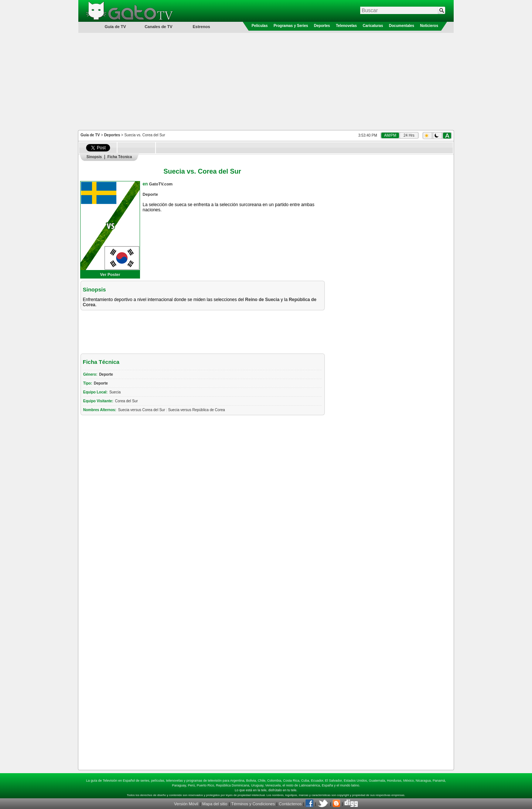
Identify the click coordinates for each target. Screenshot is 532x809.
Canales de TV (158, 27)
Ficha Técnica (120, 157)
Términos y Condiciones (253, 804)
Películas (260, 26)
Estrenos (201, 27)
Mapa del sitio (215, 804)
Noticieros (429, 26)
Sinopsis (94, 157)
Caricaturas (373, 26)
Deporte (150, 194)
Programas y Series (291, 26)
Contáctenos (290, 804)
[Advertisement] (266, 81)
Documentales (402, 26)
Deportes (322, 26)
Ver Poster (110, 274)
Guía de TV (90, 135)
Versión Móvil (186, 804)
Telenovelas (346, 26)
